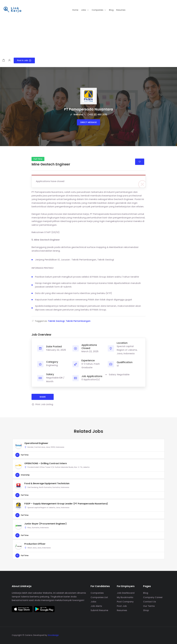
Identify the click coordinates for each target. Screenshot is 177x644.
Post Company (125, 602)
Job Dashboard (126, 593)
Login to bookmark (140, 162)
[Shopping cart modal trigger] (4, 60)
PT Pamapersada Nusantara (88, 109)
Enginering (52, 365)
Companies (97, 593)
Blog (146, 593)
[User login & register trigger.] (9, 60)
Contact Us (150, 602)
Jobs (93, 602)
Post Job (122, 606)
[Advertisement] (88, 37)
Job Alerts (96, 606)
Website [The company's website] (76, 115)
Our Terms (149, 606)
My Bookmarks (125, 597)
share (43, 397)
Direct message (88, 122)
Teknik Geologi (56, 321)
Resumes (122, 610)
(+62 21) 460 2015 (96, 115)
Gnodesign (53, 635)
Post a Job (24, 60)
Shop (146, 610)
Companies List (99, 597)
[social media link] (163, 635)
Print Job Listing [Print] (42, 404)
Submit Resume (99, 610)
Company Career (153, 597)
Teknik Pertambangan (78, 321)
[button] (85, 10)
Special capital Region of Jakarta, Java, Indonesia (127, 350)
